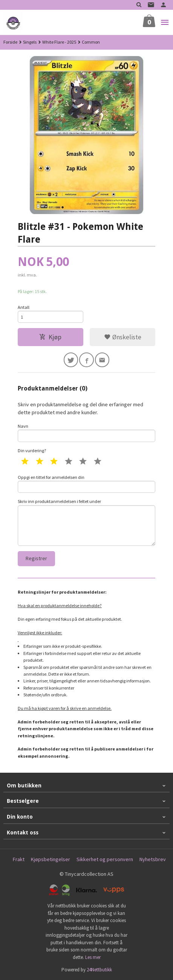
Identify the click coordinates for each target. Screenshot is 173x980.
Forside (10, 42)
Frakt (19, 859)
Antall (24, 307)
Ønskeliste (123, 337)
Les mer (93, 957)
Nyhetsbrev (153, 859)
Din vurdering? (32, 450)
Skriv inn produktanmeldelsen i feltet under (86, 522)
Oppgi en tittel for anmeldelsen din (86, 484)
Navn (86, 433)
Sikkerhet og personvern (105, 859)
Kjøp (50, 337)
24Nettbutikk (99, 970)
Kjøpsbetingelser (51, 859)
